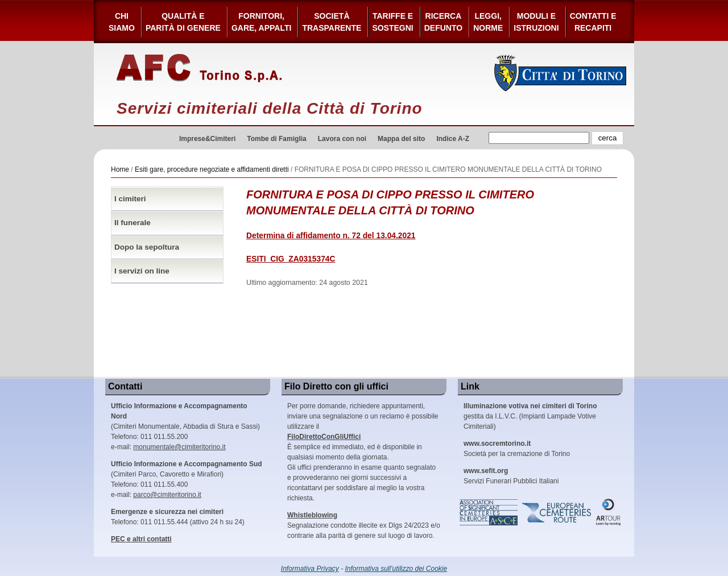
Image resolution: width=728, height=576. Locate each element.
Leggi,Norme (488, 22)
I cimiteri (130, 199)
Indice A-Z (453, 139)
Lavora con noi (342, 139)
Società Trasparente (332, 22)
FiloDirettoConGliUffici (324, 437)
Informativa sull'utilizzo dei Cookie (396, 569)
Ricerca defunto (443, 22)
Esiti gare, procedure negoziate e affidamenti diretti (212, 169)
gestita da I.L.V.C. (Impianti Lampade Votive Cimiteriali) (530, 416)
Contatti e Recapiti (593, 22)
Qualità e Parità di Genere (183, 22)
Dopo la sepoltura (147, 247)
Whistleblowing (312, 515)
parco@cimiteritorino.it (167, 495)
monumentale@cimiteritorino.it (179, 447)
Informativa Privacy (310, 569)
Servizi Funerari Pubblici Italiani (511, 476)
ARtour (609, 512)
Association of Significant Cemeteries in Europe (489, 512)
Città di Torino (561, 73)
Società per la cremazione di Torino (517, 449)
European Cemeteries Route (557, 512)
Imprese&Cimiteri (207, 139)
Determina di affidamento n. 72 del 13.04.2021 (331, 236)
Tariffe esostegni (392, 22)
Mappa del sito (401, 139)
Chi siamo (122, 22)
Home (120, 169)
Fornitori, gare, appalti (262, 22)
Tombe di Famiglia (276, 139)
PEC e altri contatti (141, 539)
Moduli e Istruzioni (536, 22)
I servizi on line (142, 271)
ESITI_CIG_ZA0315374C (291, 259)
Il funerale (133, 223)
